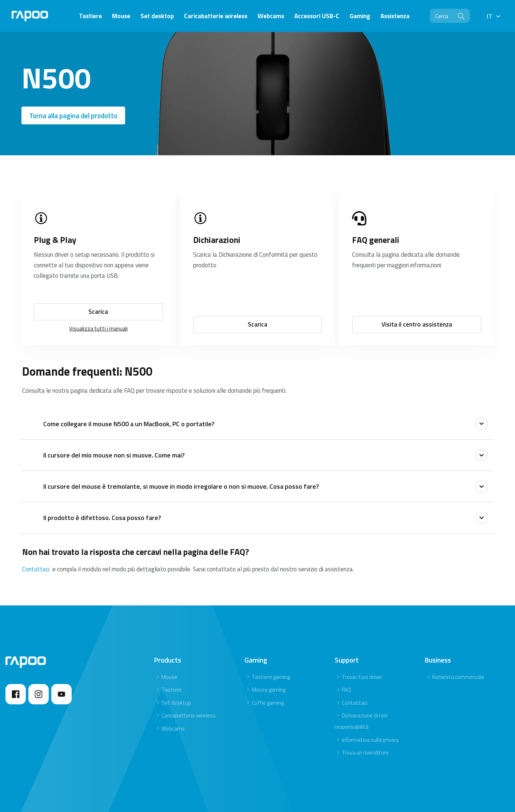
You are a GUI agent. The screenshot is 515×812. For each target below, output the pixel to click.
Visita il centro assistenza (417, 324)
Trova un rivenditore (365, 753)
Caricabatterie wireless (189, 715)
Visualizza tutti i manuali (98, 329)
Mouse (169, 677)
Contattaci (37, 569)
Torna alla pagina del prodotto (73, 115)
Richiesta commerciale (458, 677)
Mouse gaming (269, 690)
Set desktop (176, 703)
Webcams (173, 729)
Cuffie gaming (268, 703)
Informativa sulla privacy (370, 740)
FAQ (346, 690)
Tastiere (172, 690)
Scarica (98, 312)
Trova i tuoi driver (362, 677)
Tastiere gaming (271, 677)
